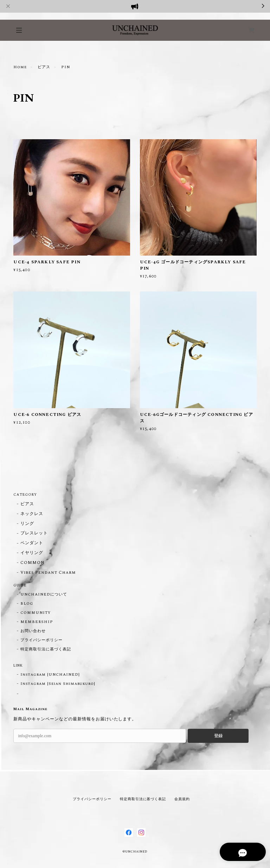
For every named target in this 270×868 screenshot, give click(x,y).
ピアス (44, 67)
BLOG (27, 604)
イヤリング (32, 553)
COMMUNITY (36, 613)
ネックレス (32, 514)
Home (20, 67)
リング (27, 524)
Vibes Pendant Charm (48, 573)
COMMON (33, 563)
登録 (218, 736)
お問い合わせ (33, 631)
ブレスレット (34, 533)
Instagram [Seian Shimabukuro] (58, 684)
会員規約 (182, 799)
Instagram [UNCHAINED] (50, 675)
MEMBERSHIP (37, 622)
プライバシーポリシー (41, 640)
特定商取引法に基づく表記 (46, 649)
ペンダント (32, 543)
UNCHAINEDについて (44, 594)
